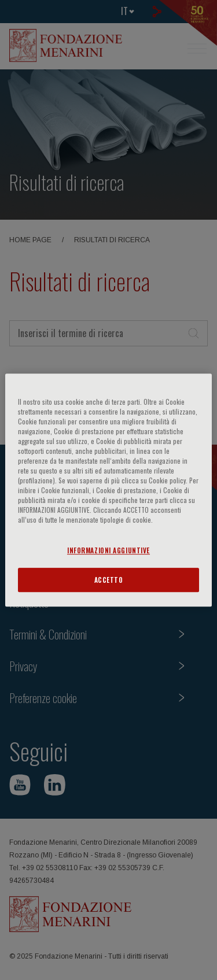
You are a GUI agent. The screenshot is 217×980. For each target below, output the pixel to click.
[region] (108, 490)
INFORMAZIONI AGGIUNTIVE (108, 550)
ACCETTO (109, 580)
